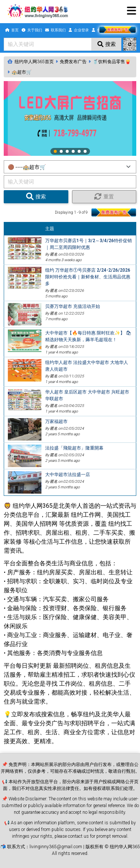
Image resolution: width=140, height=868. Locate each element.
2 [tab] (62, 152)
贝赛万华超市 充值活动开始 (73, 306)
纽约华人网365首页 (34, 62)
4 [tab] (74, 152)
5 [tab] (80, 152)
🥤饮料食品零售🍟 (112, 62)
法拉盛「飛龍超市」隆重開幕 (74, 448)
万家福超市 (56, 421)
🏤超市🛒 (22, 72)
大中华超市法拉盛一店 (68, 475)
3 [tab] (68, 152)
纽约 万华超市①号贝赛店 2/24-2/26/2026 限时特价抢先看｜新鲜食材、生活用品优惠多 (88, 277)
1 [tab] (56, 152)
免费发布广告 (73, 62)
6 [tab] (85, 152)
